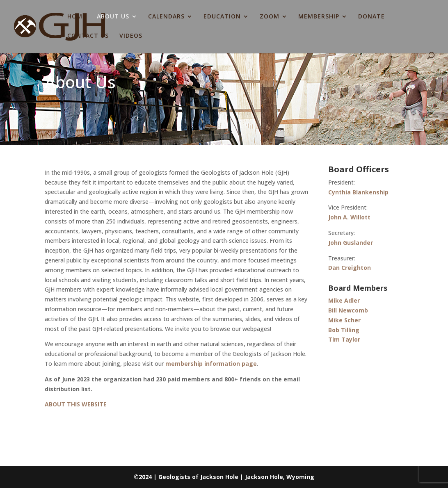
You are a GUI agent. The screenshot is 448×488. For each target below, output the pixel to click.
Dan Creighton (350, 268)
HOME (77, 17)
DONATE (371, 17)
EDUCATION (222, 17)
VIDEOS (131, 36)
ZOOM (270, 17)
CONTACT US (88, 36)
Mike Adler (344, 300)
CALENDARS (166, 17)
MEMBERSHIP (319, 17)
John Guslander (351, 243)
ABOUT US (113, 17)
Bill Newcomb (348, 310)
